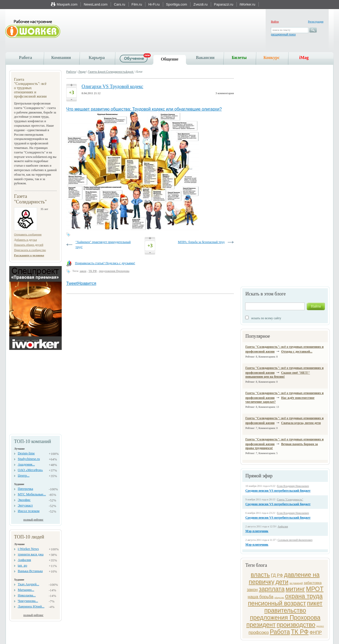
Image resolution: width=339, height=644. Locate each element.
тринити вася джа (31, 554)
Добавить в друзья (25, 240)
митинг (295, 589)
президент (261, 625)
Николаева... (27, 595)
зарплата (272, 589)
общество (279, 598)
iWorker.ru (247, 4)
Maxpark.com (67, 4)
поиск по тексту (281, 30)
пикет (315, 603)
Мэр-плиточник (257, 531)
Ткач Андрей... (28, 584)
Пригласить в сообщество (30, 250)
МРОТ (315, 589)
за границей (296, 583)
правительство (285, 610)
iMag (304, 58)
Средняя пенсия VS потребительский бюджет (278, 491)
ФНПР (316, 632)
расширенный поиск (283, 35)
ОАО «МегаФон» (30, 470)
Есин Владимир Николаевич (293, 486)
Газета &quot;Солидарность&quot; (111, 72)
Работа (26, 58)
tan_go (22, 565)
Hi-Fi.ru (154, 4)
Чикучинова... (28, 601)
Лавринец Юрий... (31, 606)
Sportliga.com (177, 4)
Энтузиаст (25, 505)
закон (252, 590)
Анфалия (24, 560)
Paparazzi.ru (224, 4)
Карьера (97, 58)
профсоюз (259, 632)
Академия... (26, 464)
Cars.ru (120, 4)
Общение (170, 59)
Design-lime (26, 453)
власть (260, 575)
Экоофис (24, 500)
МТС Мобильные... (32, 494)
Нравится (87, 283)
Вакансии (205, 58)
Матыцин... (26, 590)
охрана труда (304, 596)
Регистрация (316, 21)
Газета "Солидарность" (290, 499)
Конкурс (272, 58)
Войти (275, 21)
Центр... (24, 475)
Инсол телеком (29, 511)
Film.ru (137, 4)
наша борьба (260, 597)
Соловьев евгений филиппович (295, 540)
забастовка (313, 583)
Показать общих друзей (29, 245)
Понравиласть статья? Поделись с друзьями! (105, 263)
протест (320, 626)
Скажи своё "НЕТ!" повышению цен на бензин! (278, 375)
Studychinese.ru (29, 459)
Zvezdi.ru (200, 4)
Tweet (72, 283)
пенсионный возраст (277, 603)
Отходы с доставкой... (297, 351)
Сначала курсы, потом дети (301, 423)
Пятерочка (25, 489)
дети (282, 582)
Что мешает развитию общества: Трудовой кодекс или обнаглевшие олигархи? (144, 109)
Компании (61, 58)
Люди (82, 72)
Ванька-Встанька (30, 571)
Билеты (239, 58)
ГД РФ (277, 575)
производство (296, 625)
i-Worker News (28, 549)
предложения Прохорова (285, 618)
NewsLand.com (96, 4)
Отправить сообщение (28, 234)
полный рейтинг (33, 519)
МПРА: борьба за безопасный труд (201, 242)
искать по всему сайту (266, 318)
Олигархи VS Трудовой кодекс (112, 86)
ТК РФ (300, 632)
